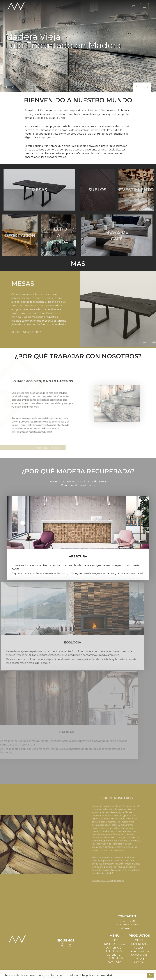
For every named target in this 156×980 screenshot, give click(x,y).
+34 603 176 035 (127, 921)
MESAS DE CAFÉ (139, 944)
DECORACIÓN (139, 955)
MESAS (139, 940)
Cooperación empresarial (114, 949)
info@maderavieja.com (127, 925)
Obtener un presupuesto (114, 956)
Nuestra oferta (114, 944)
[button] (137, 87)
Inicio (114, 940)
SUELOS (139, 948)
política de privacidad (99, 975)
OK (150, 975)
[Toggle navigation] (144, 6)
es (134, 6)
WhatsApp (127, 928)
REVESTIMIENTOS (139, 952)
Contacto (115, 962)
